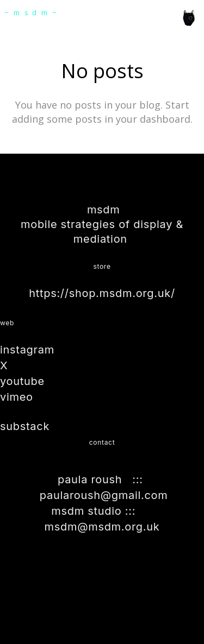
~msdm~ (33, 13)
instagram (27, 350)
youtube (22, 381)
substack (25, 426)
